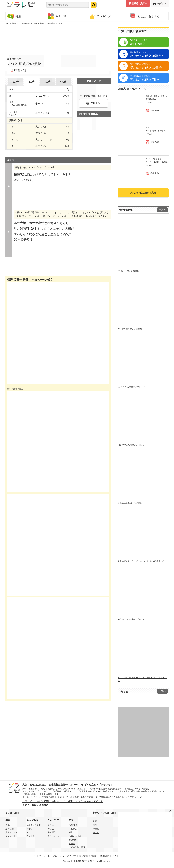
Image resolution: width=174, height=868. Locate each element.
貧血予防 (73, 829)
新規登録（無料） (138, 3)
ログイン (160, 3)
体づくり (31, 832)
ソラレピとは (50, 856)
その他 (96, 833)
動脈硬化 (52, 832)
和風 (95, 821)
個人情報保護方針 (88, 856)
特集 (14, 16)
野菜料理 (31, 836)
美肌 (7, 825)
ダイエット (11, 836)
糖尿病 (51, 829)
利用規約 (105, 856)
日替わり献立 (158, 791)
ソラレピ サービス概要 (36, 801)
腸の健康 (10, 829)
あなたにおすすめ (144, 16)
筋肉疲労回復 (75, 836)
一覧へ (162, 210)
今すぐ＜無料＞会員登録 (36, 805)
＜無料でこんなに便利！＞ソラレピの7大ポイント (76, 801)
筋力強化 (73, 825)
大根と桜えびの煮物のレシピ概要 (24, 23)
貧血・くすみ (12, 832)
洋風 (95, 825)
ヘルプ (38, 856)
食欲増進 (73, 840)
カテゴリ (57, 16)
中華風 (96, 829)
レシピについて (68, 856)
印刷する (95, 103)
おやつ (30, 829)
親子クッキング (34, 825)
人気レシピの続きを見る (143, 193)
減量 (71, 832)
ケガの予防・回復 (77, 847)
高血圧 (51, 825)
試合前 (72, 844)
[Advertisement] (58, 39)
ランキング (100, 16)
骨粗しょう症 (54, 836)
